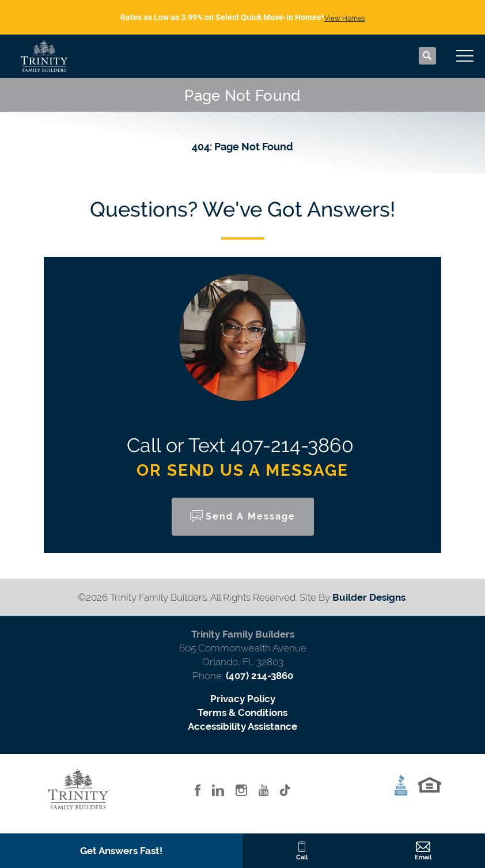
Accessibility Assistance (242, 726)
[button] (427, 56)
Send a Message (251, 516)
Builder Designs (369, 597)
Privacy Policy (243, 699)
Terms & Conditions (242, 712)
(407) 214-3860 (259, 676)
